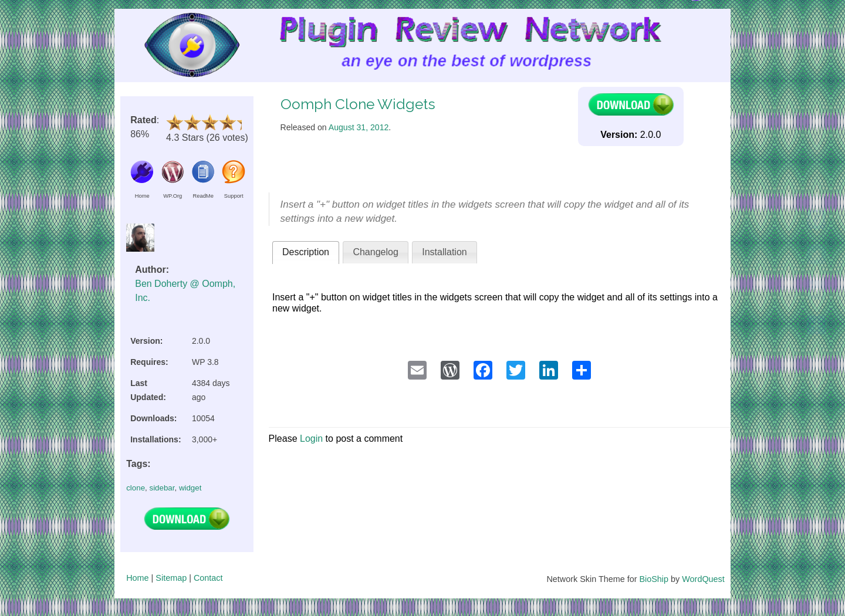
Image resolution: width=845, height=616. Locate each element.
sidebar (162, 488)
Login (311, 439)
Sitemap (171, 578)
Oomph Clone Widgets (358, 104)
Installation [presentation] (445, 252)
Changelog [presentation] (375, 252)
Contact (208, 578)
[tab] (306, 253)
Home (137, 578)
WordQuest (703, 579)
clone (136, 488)
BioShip (654, 579)
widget (190, 488)
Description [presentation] (306, 252)
